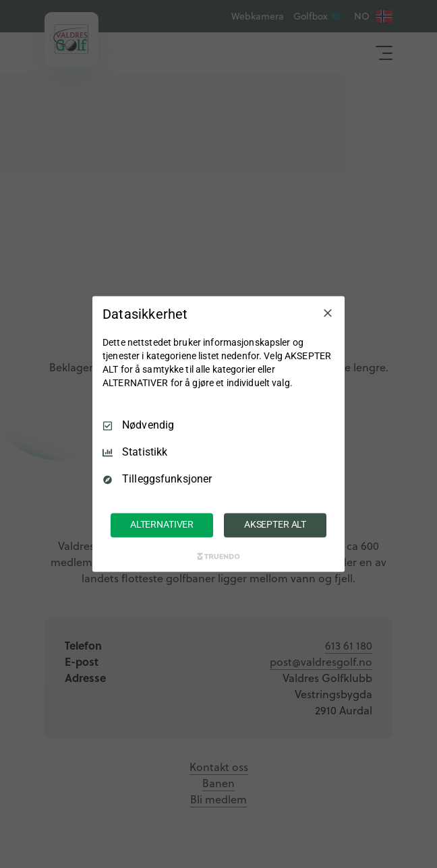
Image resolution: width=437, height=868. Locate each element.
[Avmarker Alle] (328, 313)
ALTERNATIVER (162, 525)
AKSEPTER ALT (275, 525)
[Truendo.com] (218, 557)
